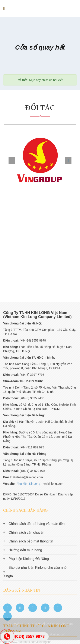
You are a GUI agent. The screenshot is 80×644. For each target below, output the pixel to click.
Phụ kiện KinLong (28, 588)
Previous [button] (12, 161)
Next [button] (68, 161)
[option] (40, 161)
